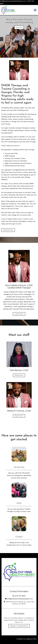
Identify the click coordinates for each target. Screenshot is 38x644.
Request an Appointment (19, 626)
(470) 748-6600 (20, 596)
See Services (8, 230)
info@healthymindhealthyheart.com (13, 1)
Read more (19, 375)
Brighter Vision (32, 639)
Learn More (19, 27)
